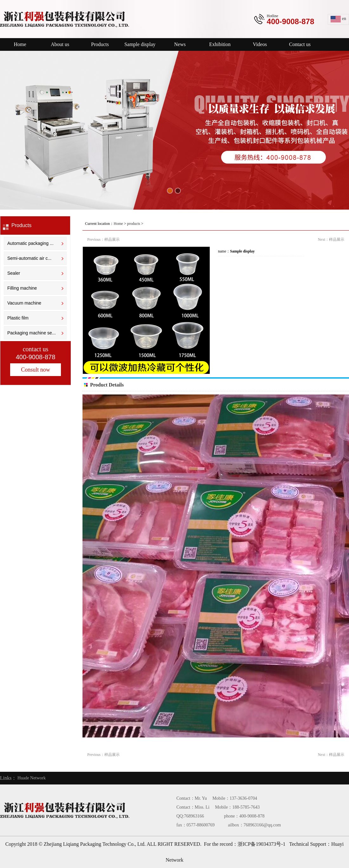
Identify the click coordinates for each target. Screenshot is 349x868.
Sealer (14, 273)
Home (20, 44)
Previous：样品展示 (103, 239)
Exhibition (220, 44)
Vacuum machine (24, 303)
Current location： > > (115, 224)
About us (60, 44)
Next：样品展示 (331, 239)
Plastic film (18, 318)
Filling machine (22, 288)
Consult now (36, 370)
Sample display (140, 44)
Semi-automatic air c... (29, 258)
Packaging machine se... (32, 333)
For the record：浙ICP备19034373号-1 (245, 844)
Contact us (300, 44)
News (180, 44)
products (133, 224)
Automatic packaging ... (30, 243)
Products (100, 44)
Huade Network (32, 778)
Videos (260, 44)
